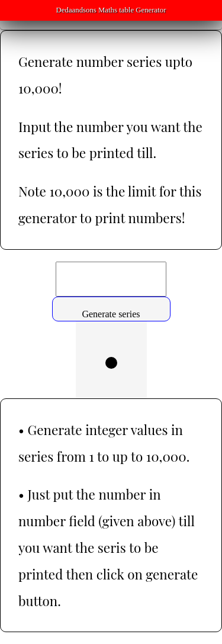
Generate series (111, 314)
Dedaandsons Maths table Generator (111, 10)
